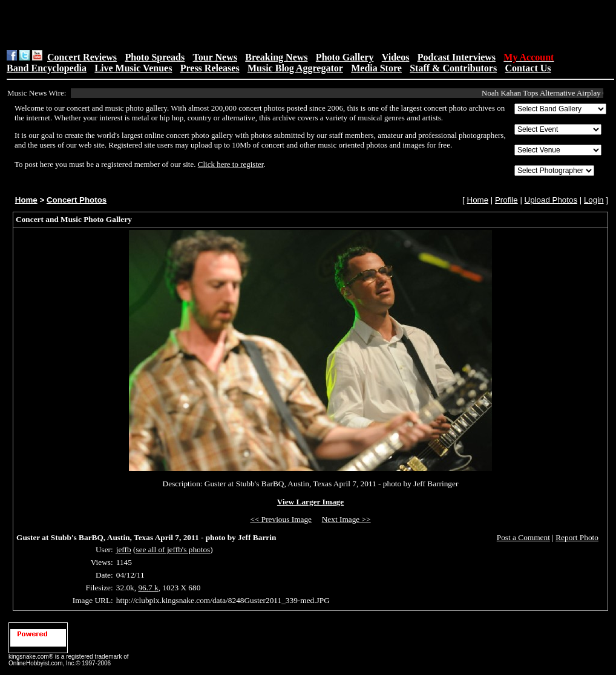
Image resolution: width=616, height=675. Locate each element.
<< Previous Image (281, 519)
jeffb (124, 549)
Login (594, 200)
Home (26, 200)
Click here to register (231, 164)
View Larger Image (310, 502)
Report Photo (577, 537)
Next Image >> (346, 519)
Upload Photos (551, 200)
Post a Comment (523, 537)
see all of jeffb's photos (173, 549)
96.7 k (148, 588)
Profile (506, 200)
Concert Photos (77, 200)
